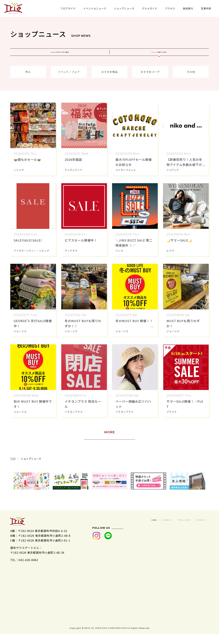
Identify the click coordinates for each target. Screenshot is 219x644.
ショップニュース (124, 8)
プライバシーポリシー (166, 532)
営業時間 (206, 8)
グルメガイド (150, 8)
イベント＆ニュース (95, 8)
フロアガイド (68, 8)
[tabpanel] (31, 489)
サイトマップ (197, 532)
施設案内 (188, 8)
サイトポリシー (195, 527)
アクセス (170, 8)
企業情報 (171, 527)
